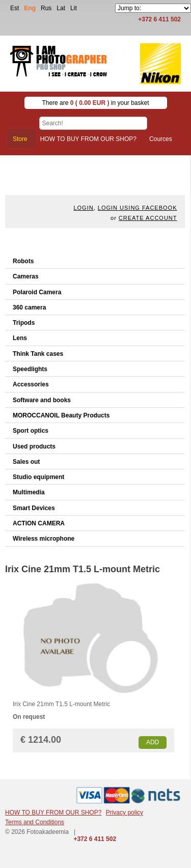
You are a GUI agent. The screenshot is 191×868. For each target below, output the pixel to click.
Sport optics (31, 431)
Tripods (24, 323)
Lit (74, 8)
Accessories (31, 384)
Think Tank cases (38, 354)
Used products (34, 446)
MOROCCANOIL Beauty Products (61, 415)
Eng (30, 8)
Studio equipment (38, 477)
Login (83, 208)
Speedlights (30, 369)
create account (148, 218)
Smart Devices (34, 508)
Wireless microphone (44, 539)
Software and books (42, 400)
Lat (61, 8)
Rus (46, 8)
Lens (20, 338)
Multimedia (29, 492)
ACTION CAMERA (39, 523)
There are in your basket (95, 103)
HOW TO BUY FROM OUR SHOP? (53, 813)
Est (15, 8)
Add (153, 742)
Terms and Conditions (35, 822)
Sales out (26, 462)
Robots (23, 261)
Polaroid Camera (37, 292)
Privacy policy (125, 813)
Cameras (26, 276)
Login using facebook (138, 208)
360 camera (29, 307)
